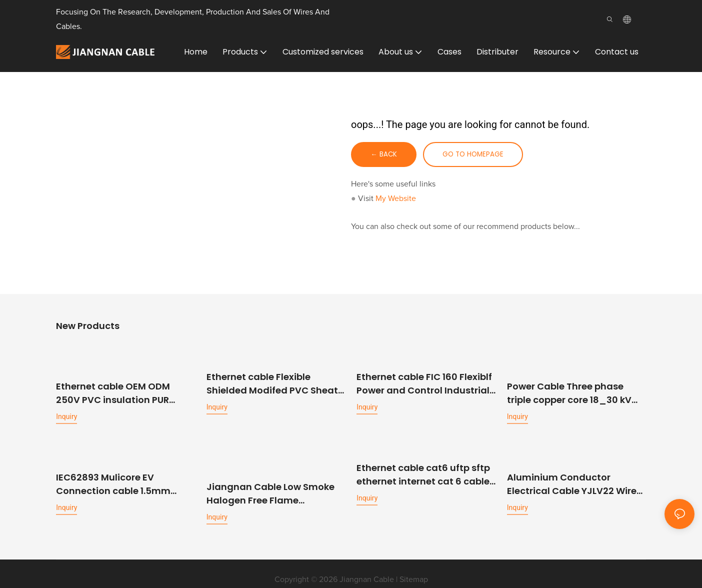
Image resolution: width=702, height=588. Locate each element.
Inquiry (66, 416)
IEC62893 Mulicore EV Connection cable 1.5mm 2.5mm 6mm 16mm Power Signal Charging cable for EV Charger (122, 483)
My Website (396, 199)
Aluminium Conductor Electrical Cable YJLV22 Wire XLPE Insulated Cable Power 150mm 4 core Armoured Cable (572, 483)
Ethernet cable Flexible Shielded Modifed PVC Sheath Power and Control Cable (275, 384)
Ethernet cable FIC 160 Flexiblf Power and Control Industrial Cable (424, 384)
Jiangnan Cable (367, 568)
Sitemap (414, 568)
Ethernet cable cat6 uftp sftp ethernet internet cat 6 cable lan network (423, 474)
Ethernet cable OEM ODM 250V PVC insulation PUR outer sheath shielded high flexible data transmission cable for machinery (118, 393)
